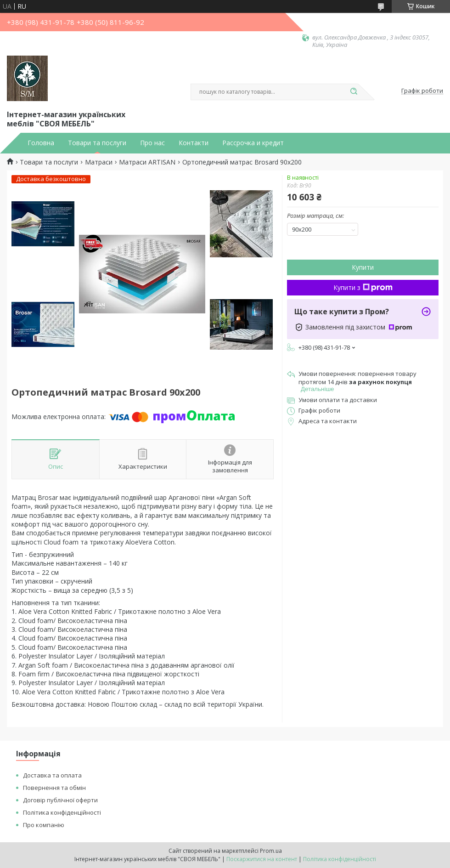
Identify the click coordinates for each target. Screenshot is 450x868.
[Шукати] (354, 92)
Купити (363, 267)
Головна (41, 143)
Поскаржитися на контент (262, 859)
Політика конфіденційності (62, 812)
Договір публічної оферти (60, 800)
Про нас (152, 143)
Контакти (194, 143)
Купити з (363, 287)
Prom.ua (271, 851)
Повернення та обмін (54, 788)
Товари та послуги (97, 143)
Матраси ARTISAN (147, 162)
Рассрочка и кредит (253, 143)
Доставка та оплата (52, 775)
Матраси (99, 162)
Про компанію (44, 825)
